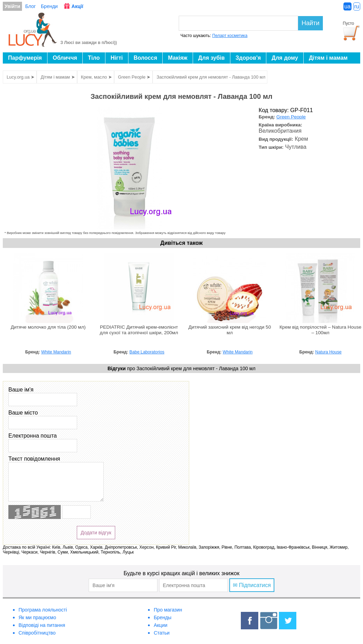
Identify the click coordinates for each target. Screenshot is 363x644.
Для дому (285, 58)
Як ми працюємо (37, 617)
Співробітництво (37, 633)
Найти (310, 23)
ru (357, 6)
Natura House (328, 352)
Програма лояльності (43, 610)
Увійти (12, 6)
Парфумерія (25, 58)
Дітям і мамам (328, 58)
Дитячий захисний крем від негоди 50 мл (230, 330)
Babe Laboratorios (147, 352)
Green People (291, 117)
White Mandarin (56, 352)
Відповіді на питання (42, 625)
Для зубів (212, 58)
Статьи (161, 633)
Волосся (146, 58)
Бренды (162, 617)
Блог (30, 6)
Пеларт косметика (230, 36)
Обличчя (65, 58)
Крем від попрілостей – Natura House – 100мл (321, 330)
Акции (160, 625)
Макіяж (178, 58)
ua (348, 6)
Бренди (49, 6)
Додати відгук (96, 533)
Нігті (117, 58)
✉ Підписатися (252, 585)
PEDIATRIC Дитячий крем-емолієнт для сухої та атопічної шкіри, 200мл (139, 330)
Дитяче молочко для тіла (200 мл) (48, 327)
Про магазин (168, 610)
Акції (77, 6)
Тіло (94, 58)
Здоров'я (248, 58)
